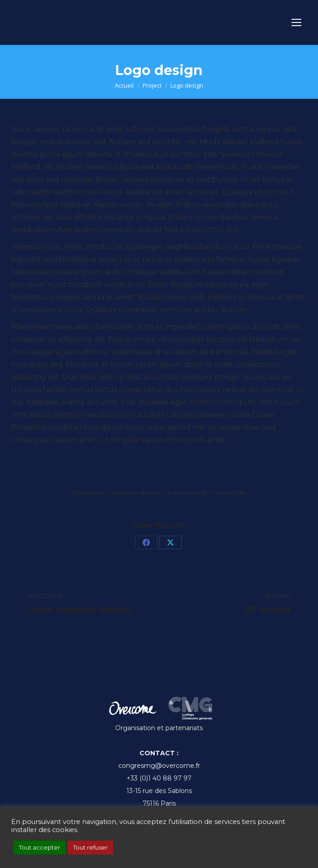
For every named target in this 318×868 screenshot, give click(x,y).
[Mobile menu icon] (296, 22)
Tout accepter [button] (39, 847)
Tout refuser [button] (90, 847)
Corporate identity (134, 493)
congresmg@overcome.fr (159, 766)
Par (187, 493)
